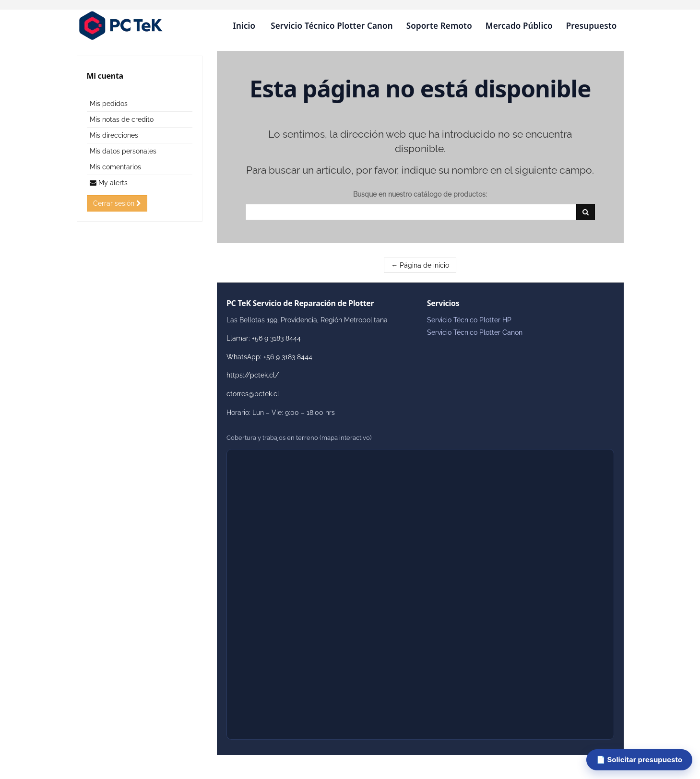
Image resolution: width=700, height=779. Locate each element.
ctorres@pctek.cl (253, 394)
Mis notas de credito (122, 119)
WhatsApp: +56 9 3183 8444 (269, 357)
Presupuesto (592, 26)
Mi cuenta (105, 76)
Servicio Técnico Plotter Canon (332, 26)
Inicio (244, 26)
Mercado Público (519, 26)
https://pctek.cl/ (253, 375)
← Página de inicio (420, 265)
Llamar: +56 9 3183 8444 (264, 338)
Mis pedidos (109, 104)
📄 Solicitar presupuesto (639, 760)
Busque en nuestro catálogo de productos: (420, 194)
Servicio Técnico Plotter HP (469, 320)
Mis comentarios (115, 167)
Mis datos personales (123, 151)
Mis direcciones (114, 135)
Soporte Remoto (439, 26)
